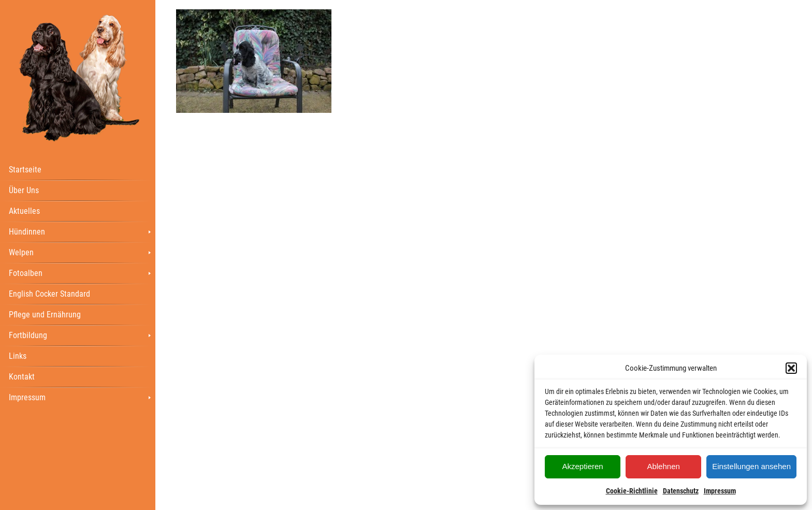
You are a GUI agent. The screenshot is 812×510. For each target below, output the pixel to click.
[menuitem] (78, 169)
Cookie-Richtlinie (632, 491)
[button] (791, 368)
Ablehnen (663, 466)
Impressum (720, 491)
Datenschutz (681, 491)
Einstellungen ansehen (751, 466)
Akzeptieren (582, 466)
